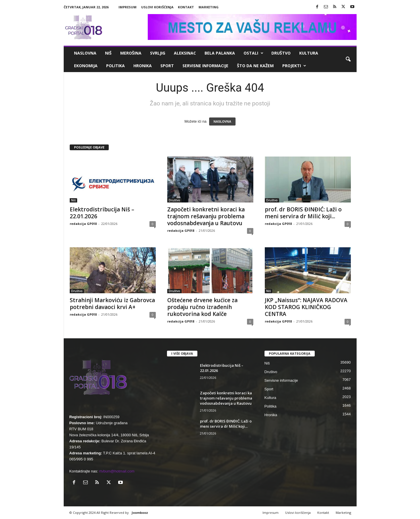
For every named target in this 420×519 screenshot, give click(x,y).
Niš (108, 53)
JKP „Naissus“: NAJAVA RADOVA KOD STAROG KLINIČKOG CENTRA (306, 307)
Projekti (294, 66)
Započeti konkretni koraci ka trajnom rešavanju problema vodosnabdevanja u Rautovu (206, 216)
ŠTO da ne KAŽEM (255, 66)
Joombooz (140, 513)
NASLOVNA (222, 121)
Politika (115, 66)
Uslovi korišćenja (157, 7)
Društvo (281, 53)
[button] (348, 59)
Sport (167, 66)
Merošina (131, 53)
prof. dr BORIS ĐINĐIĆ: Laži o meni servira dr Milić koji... (303, 213)
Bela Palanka (220, 53)
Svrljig (158, 53)
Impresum (128, 7)
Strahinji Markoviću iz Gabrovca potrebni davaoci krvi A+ (112, 304)
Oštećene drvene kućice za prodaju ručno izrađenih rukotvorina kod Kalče (202, 307)
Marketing (209, 7)
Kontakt (186, 7)
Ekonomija (86, 66)
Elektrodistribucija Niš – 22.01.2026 (102, 213)
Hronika (143, 66)
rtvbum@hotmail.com (117, 471)
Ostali (253, 53)
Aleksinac (185, 53)
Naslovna (85, 53)
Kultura (309, 53)
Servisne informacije (205, 66)
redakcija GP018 (83, 224)
